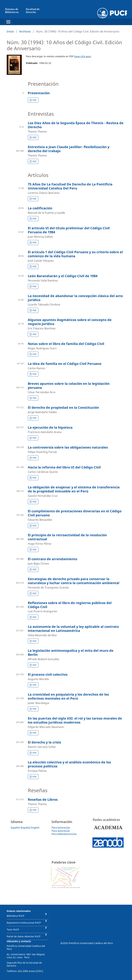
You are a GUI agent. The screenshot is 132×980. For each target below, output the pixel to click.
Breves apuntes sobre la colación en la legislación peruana (69, 386)
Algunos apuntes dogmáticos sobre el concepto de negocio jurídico (70, 322)
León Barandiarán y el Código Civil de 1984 (63, 276)
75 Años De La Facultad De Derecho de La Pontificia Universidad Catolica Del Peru (70, 186)
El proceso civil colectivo (48, 674)
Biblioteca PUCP (15, 916)
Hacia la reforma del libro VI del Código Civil (64, 467)
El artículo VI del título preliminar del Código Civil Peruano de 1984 (69, 230)
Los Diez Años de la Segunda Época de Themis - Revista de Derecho (76, 125)
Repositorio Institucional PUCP (24, 923)
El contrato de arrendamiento (53, 559)
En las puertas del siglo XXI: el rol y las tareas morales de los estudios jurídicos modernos (75, 720)
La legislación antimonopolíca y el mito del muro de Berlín (71, 653)
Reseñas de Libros (43, 799)
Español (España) (21, 828)
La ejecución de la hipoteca (50, 427)
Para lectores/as (61, 828)
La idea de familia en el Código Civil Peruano (65, 364)
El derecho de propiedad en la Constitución (63, 407)
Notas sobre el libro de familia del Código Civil (66, 344)
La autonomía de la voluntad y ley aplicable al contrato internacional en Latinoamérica (73, 629)
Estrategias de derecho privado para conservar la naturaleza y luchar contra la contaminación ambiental (74, 581)
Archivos (25, 31)
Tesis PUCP (13, 930)
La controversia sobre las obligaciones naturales (68, 447)
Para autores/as (61, 831)
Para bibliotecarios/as (64, 834)
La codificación (40, 208)
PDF (34, 100)
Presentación (39, 93)
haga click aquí (82, 56)
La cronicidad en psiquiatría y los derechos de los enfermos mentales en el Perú (68, 696)
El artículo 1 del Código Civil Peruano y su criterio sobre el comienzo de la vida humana (75, 254)
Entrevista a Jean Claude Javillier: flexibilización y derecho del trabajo (69, 149)
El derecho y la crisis (44, 742)
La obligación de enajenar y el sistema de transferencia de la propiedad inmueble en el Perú (74, 489)
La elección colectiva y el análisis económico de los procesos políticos (69, 764)
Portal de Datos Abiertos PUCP (24, 936)
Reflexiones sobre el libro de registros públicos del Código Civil (70, 605)
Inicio (10, 31)
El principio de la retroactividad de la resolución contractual (67, 537)
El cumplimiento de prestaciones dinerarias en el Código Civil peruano (75, 513)
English (35, 828)
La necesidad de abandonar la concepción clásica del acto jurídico (75, 298)
